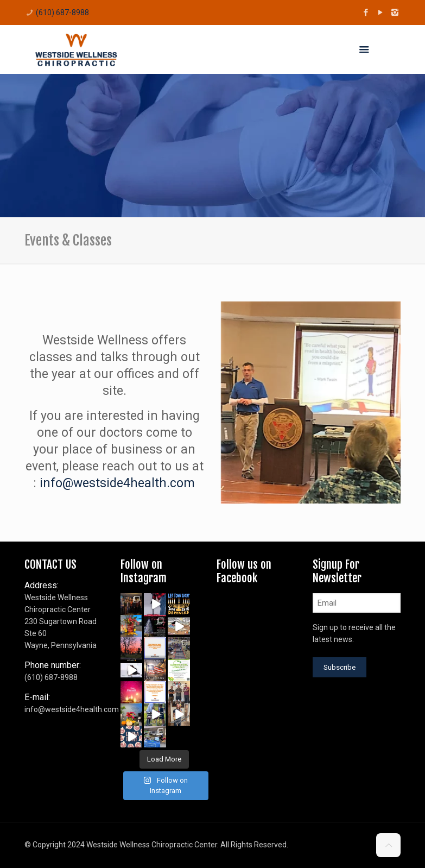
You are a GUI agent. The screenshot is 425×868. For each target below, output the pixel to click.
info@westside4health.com (117, 483)
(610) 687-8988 (62, 12)
